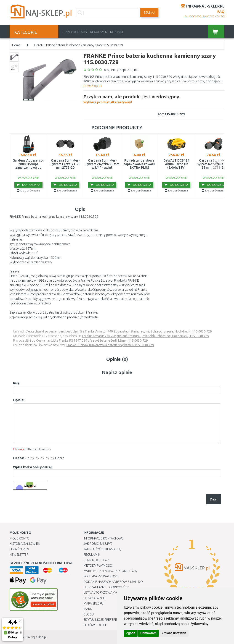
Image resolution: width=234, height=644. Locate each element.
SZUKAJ (149, 13)
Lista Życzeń (19, 549)
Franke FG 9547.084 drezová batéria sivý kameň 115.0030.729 (110, 345)
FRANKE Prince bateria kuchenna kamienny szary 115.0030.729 (79, 45)
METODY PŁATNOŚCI (98, 565)
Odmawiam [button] (148, 633)
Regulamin (99, 32)
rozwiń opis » (93, 86)
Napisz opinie (129, 70)
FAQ (221, 12)
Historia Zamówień (25, 544)
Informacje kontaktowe (104, 538)
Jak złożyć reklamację (102, 549)
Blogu (89, 614)
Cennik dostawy (74, 32)
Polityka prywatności (101, 576)
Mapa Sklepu (93, 603)
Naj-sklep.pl (39, 637)
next (217, 164)
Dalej (214, 499)
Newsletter (19, 555)
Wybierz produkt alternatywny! (132, 99)
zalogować (193, 16)
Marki (88, 609)
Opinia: (19, 400)
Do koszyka (28, 185)
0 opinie (110, 70)
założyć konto (214, 16)
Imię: (17, 383)
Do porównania (28, 190)
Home (16, 45)
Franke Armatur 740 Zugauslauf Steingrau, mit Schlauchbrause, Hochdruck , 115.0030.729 (148, 331)
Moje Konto (20, 538)
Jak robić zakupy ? (98, 544)
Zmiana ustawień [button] (174, 633)
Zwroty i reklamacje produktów (110, 571)
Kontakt (117, 32)
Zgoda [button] (131, 633)
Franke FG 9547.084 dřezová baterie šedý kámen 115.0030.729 (103, 340)
